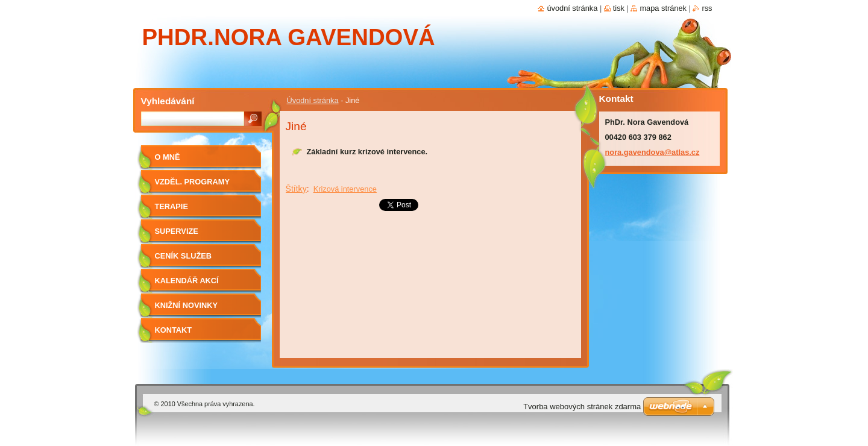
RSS (707, 8)
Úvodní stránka (313, 100)
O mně (168, 157)
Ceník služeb (184, 256)
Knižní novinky (187, 305)
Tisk (619, 8)
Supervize (177, 231)
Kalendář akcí (187, 281)
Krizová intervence (345, 189)
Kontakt (174, 330)
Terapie (171, 206)
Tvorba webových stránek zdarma (582, 407)
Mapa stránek (663, 8)
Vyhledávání (168, 101)
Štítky (296, 189)
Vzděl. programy (192, 182)
